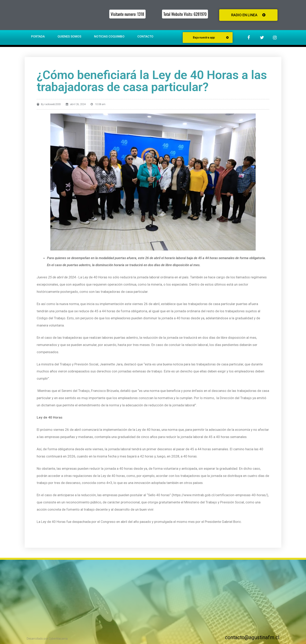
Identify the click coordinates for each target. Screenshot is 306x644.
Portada (38, 37)
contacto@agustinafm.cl (252, 637)
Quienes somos (69, 37)
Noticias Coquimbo (109, 37)
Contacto (145, 37)
